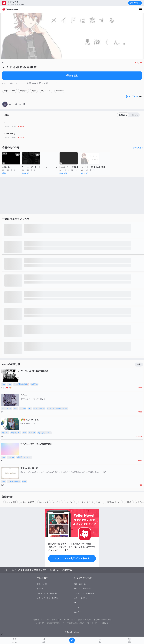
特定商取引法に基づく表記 (102, 620)
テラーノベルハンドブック (49, 620)
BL (75, 603)
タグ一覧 (40, 589)
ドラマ (77, 607)
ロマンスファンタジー (82, 589)
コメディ (77, 612)
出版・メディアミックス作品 (48, 598)
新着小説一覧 (42, 584)
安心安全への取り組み (85, 620)
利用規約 (36, 620)
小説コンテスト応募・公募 (47, 593)
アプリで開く (135, 3)
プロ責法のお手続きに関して (75, 623)
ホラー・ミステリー (82, 598)
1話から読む (72, 76)
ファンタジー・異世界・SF (84, 593)
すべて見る (139, 148)
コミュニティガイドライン (68, 620)
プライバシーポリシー (93, 623)
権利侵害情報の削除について (55, 623)
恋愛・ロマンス (80, 584)
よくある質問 (40, 623)
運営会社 (105, 623)
